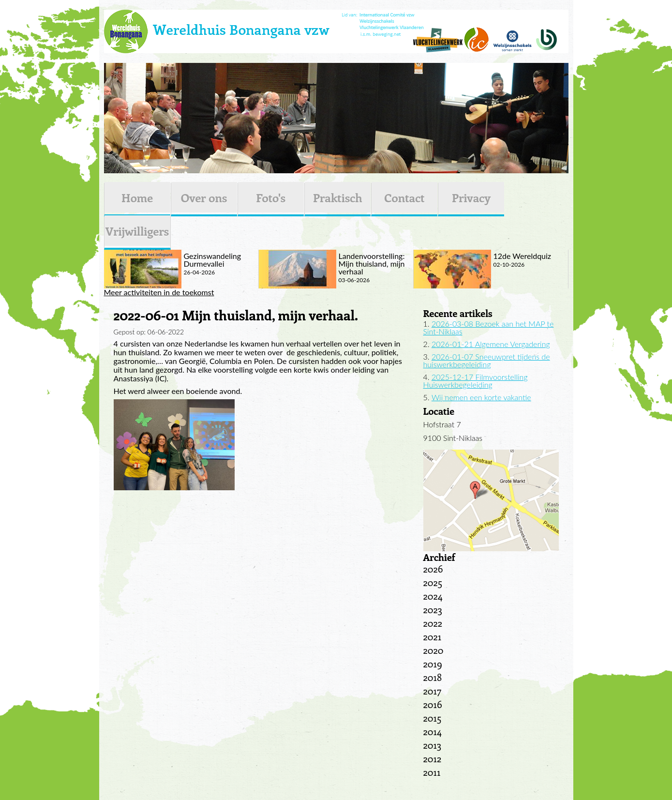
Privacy (471, 197)
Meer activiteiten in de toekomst (159, 292)
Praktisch (338, 197)
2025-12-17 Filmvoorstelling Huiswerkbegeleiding (476, 381)
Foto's (271, 197)
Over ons (204, 197)
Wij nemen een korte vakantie (481, 397)
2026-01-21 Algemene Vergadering (491, 344)
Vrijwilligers (137, 231)
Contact (404, 197)
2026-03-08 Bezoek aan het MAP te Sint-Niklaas (489, 327)
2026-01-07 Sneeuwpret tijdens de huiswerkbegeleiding (487, 360)
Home (137, 197)
